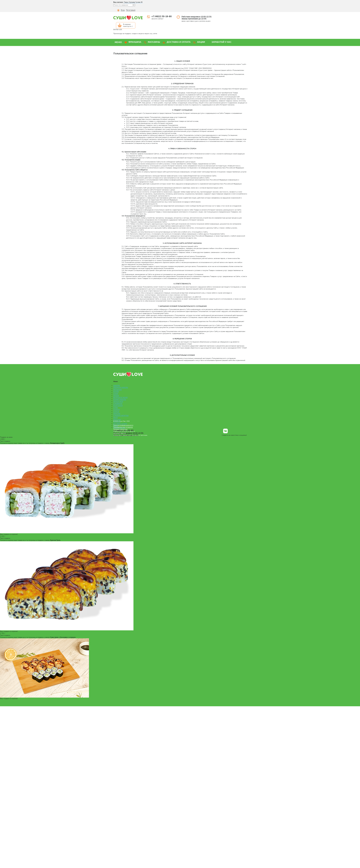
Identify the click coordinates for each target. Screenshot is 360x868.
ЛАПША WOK (118, 402)
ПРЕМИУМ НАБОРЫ (121, 388)
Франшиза (117, 420)
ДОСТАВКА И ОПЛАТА (179, 42)
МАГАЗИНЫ (154, 42)
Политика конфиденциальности (123, 425)
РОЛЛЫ (116, 392)
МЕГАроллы (117, 390)
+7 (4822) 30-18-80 (162, 16)
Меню (115, 418)
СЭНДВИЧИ (118, 404)
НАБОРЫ (117, 386)
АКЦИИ (201, 42)
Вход (123, 10)
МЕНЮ (118, 42)
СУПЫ (115, 408)
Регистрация (131, 10)
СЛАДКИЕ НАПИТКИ (121, 416)
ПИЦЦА (116, 396)
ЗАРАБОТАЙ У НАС (221, 42)
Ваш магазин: (118, 2)
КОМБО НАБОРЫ (120, 400)
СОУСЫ (116, 412)
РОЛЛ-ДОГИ (118, 406)
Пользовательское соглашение (123, 427)
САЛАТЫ (116, 410)
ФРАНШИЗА (135, 42)
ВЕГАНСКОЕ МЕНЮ (121, 398)
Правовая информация (120, 429)
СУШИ (116, 394)
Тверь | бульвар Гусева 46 (133, 2)
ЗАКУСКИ (117, 414)
